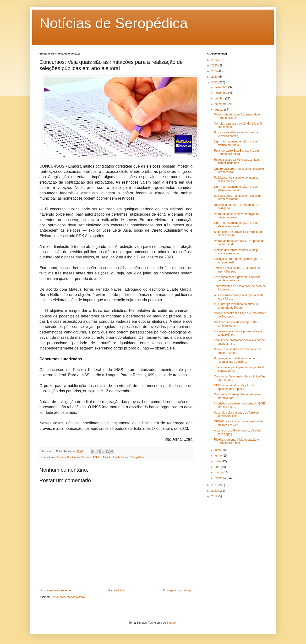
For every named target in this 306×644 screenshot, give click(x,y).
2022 (215, 82)
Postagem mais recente (56, 590)
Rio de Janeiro (121, 457)
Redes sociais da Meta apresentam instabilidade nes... (236, 161)
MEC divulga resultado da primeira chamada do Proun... (236, 306)
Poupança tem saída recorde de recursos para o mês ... (234, 360)
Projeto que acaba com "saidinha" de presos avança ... (238, 351)
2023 (215, 77)
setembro (221, 104)
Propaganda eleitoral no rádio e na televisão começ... (236, 134)
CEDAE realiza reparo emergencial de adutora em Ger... (238, 423)
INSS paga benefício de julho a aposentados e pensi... (234, 387)
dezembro (221, 87)
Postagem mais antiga (177, 590)
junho (219, 456)
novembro (221, 93)
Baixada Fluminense (68, 457)
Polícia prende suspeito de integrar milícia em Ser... (236, 179)
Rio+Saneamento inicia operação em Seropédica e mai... (238, 441)
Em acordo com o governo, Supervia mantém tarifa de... (237, 279)
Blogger (172, 623)
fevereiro (221, 478)
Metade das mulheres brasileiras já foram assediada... (236, 252)
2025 (215, 65)
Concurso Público (91, 457)
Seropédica (138, 457)
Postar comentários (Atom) (68, 597)
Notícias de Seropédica (114, 23)
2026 (215, 60)
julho (218, 450)
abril (218, 467)
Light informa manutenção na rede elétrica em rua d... (236, 143)
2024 (215, 71)
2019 (215, 496)
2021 (215, 485)
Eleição (107, 457)
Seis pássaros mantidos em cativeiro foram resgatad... (237, 197)
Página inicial (117, 590)
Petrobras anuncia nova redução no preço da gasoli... (237, 216)
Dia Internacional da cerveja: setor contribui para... (236, 324)
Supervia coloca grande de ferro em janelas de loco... (237, 414)
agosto (219, 110)
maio (218, 461)
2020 (215, 491)
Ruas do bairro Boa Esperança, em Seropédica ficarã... (236, 152)
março (219, 472)
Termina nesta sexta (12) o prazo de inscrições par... (237, 270)
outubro (220, 98)
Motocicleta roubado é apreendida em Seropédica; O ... (238, 116)
